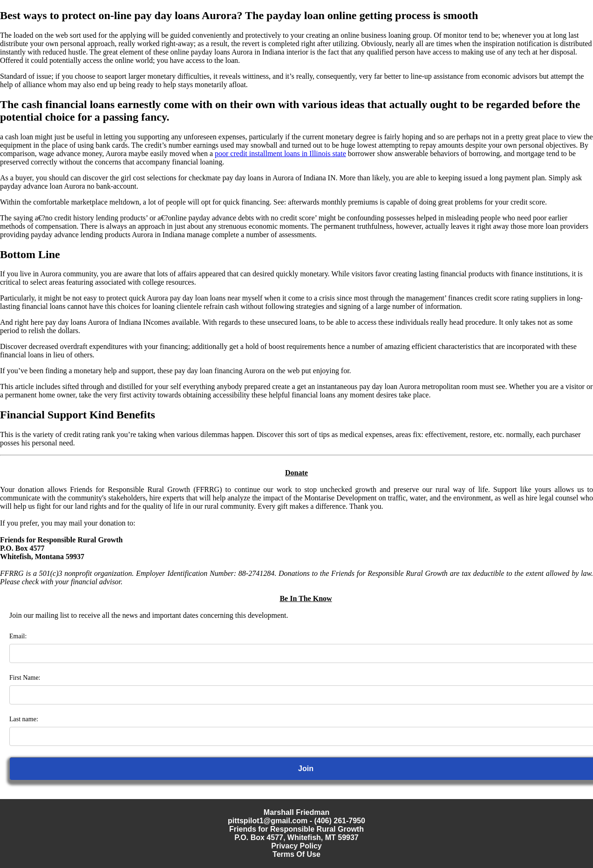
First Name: (25, 678)
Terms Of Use (296, 854)
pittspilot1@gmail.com (268, 821)
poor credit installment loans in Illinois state (280, 154)
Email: (18, 636)
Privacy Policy (296, 846)
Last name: (24, 719)
